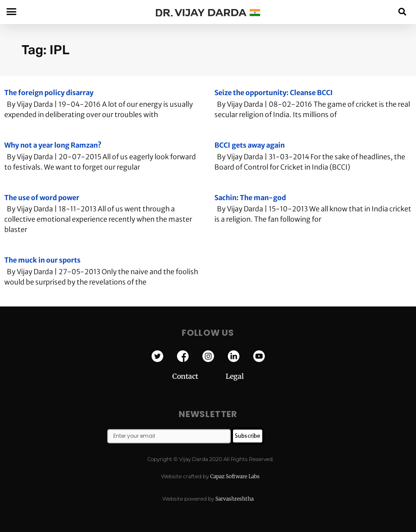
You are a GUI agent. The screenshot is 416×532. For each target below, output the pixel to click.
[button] (402, 11)
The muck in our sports (42, 260)
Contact (199, 376)
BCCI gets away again (250, 145)
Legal (235, 376)
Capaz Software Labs (235, 476)
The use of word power (42, 198)
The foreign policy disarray (49, 93)
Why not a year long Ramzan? (53, 145)
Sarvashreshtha (234, 499)
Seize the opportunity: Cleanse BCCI (274, 93)
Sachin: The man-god (250, 198)
